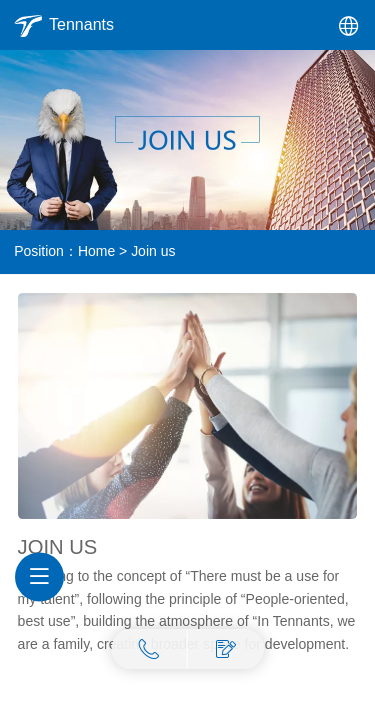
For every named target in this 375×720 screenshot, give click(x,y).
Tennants (81, 24)
